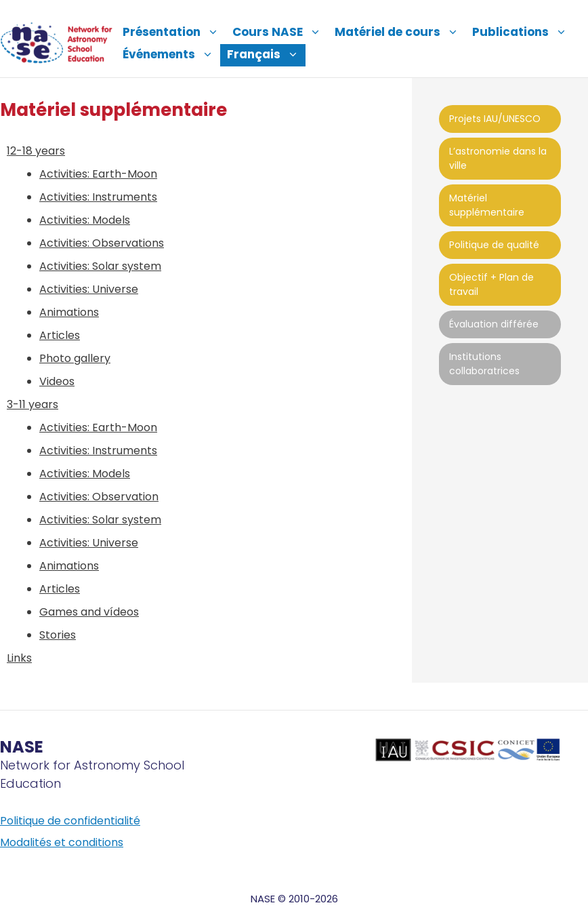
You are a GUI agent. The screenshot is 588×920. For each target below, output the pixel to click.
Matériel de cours (400, 32)
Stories (58, 635)
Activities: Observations (102, 243)
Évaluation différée (494, 324)
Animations (69, 312)
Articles (60, 335)
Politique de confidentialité (70, 821)
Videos (57, 381)
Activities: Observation (99, 497)
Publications (523, 32)
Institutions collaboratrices (484, 364)
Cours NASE (280, 32)
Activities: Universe (89, 289)
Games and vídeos (89, 612)
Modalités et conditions (62, 842)
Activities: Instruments (98, 197)
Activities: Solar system (100, 266)
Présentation (174, 32)
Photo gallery (75, 358)
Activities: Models (85, 220)
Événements (171, 54)
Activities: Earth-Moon (98, 174)
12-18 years (36, 151)
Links (19, 658)
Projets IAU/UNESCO (495, 119)
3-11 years (33, 404)
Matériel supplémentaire (487, 205)
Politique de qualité (494, 245)
